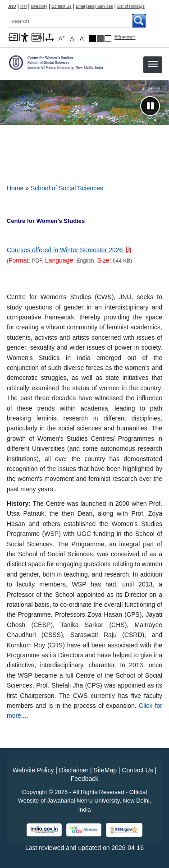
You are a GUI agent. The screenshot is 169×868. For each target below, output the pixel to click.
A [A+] (62, 38)
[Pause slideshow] (150, 106)
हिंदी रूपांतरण (125, 38)
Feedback (84, 779)
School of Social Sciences (67, 188)
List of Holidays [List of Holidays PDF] (131, 7)
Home (15, 188)
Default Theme (108, 39)
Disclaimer (74, 770)
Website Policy (33, 770)
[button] (153, 64)
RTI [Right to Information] (23, 7)
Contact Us (62, 7)
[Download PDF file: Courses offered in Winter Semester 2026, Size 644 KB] (69, 250)
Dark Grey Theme (100, 39)
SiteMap (105, 770)
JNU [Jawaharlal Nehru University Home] (12, 7)
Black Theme (93, 39)
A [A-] (82, 38)
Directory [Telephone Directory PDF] (39, 7)
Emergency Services (94, 7)
